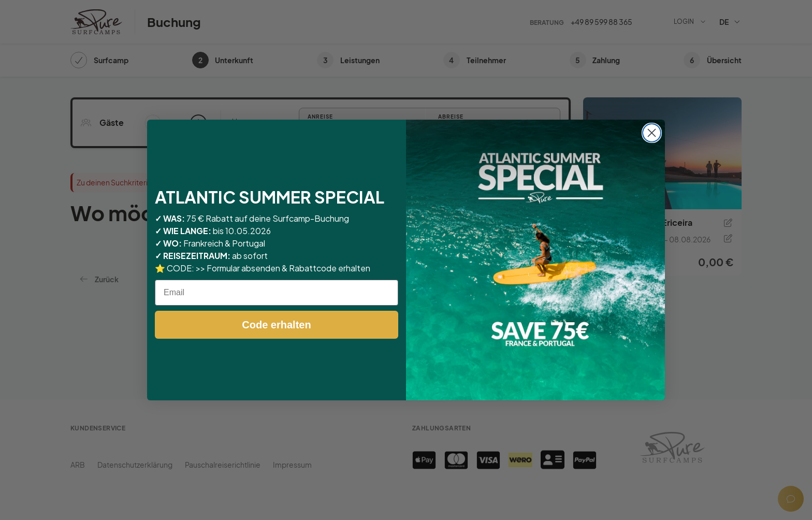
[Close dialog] (652, 133)
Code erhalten (276, 325)
